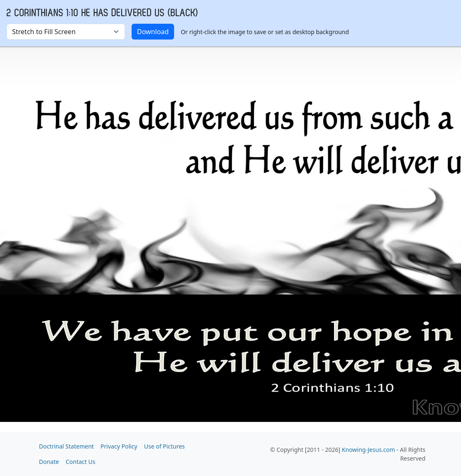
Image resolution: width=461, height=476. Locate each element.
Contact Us (81, 462)
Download (153, 32)
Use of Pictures (164, 446)
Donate (49, 462)
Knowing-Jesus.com (369, 450)
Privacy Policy (119, 446)
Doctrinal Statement (67, 446)
